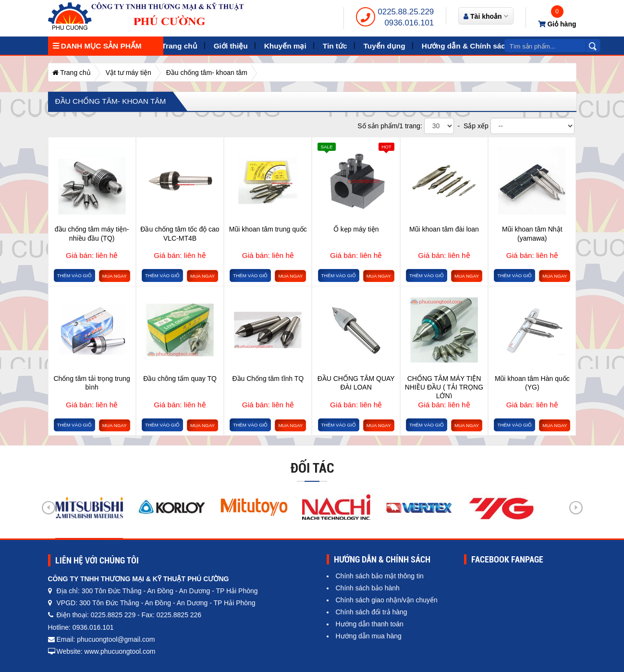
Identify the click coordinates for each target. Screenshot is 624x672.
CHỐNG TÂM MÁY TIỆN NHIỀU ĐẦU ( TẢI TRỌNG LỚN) (444, 386)
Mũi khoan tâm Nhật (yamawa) (532, 233)
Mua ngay (115, 276)
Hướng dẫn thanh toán (370, 624)
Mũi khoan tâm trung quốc (268, 229)
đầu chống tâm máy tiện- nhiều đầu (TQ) (92, 233)
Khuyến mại (285, 46)
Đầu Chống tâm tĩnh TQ (268, 379)
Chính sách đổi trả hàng (372, 612)
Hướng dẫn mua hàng (369, 636)
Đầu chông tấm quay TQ (180, 379)
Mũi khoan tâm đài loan (444, 229)
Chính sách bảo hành (368, 588)
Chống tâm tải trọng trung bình (92, 383)
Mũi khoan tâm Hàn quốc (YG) (532, 383)
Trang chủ (180, 46)
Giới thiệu (231, 46)
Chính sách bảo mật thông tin (380, 576)
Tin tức (335, 46)
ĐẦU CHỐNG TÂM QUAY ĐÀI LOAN (356, 383)
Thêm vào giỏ (74, 275)
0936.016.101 (410, 23)
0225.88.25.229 (406, 12)
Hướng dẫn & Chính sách (466, 46)
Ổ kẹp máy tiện (356, 229)
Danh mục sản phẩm (97, 46)
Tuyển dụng (385, 46)
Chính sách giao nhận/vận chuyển (387, 600)
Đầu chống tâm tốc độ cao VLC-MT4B (180, 233)
